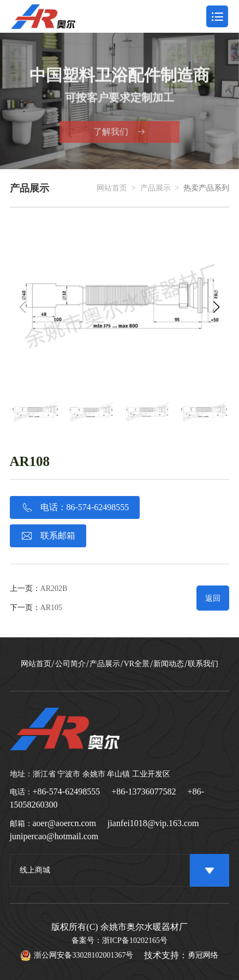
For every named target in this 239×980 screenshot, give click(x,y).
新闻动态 (169, 664)
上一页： (39, 588)
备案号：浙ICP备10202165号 (119, 941)
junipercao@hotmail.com (54, 836)
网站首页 (112, 188)
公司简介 (70, 664)
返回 (213, 598)
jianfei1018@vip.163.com (153, 823)
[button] (216, 307)
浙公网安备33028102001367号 (77, 955)
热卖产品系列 (206, 188)
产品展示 (156, 188)
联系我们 (203, 664)
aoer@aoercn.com (64, 823)
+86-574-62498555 (67, 791)
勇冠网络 (203, 955)
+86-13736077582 (144, 791)
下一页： (36, 608)
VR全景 (137, 664)
